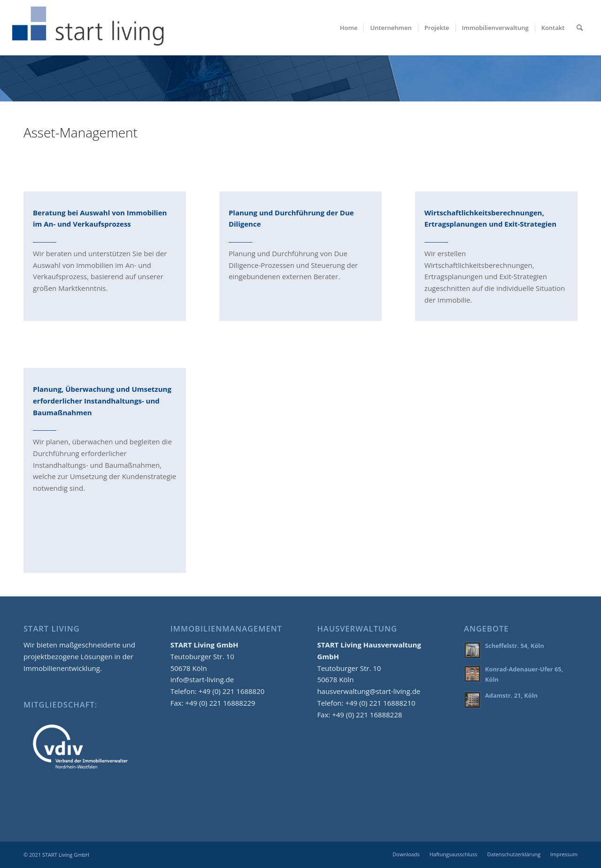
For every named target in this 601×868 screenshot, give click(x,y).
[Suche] (580, 28)
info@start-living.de (202, 679)
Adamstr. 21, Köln (511, 695)
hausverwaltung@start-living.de (369, 691)
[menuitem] (349, 28)
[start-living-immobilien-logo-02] (89, 28)
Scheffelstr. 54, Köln (515, 646)
